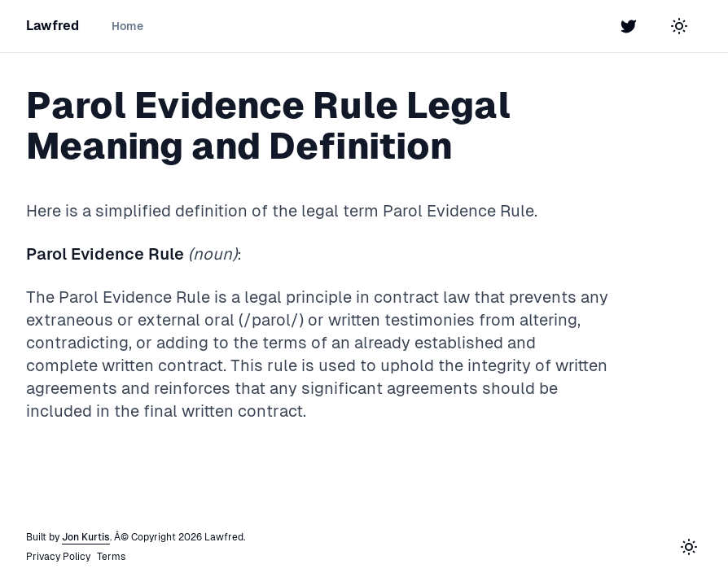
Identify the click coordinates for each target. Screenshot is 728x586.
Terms (111, 557)
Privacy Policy (58, 557)
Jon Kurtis (86, 537)
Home (127, 26)
